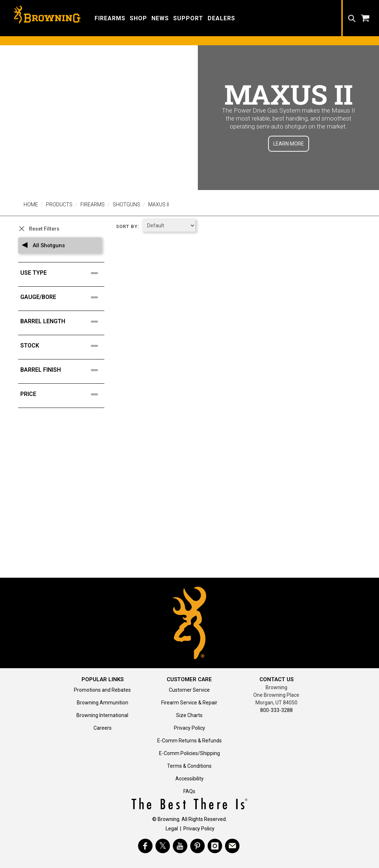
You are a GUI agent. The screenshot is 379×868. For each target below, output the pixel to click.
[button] (110, 18)
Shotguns (126, 205)
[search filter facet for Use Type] (63, 273)
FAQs (189, 791)
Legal (172, 829)
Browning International (102, 715)
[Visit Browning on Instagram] (215, 846)
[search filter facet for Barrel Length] (63, 321)
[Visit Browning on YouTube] (180, 846)
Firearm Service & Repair (189, 703)
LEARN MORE (289, 144)
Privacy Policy (189, 728)
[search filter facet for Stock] (63, 346)
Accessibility (189, 779)
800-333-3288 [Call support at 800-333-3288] (276, 710)
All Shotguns (48, 245)
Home (31, 205)
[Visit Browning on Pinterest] (197, 846)
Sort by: (128, 226)
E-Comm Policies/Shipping (189, 753)
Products (59, 205)
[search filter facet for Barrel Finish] (63, 370)
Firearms (93, 205)
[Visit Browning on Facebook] (145, 846)
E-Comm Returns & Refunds (189, 741)
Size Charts (189, 715)
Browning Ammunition (103, 703)
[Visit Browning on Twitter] (163, 846)
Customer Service (189, 690)
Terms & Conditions (189, 766)
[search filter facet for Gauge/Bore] (63, 297)
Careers (103, 728)
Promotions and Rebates (102, 690)
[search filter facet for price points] (63, 394)
